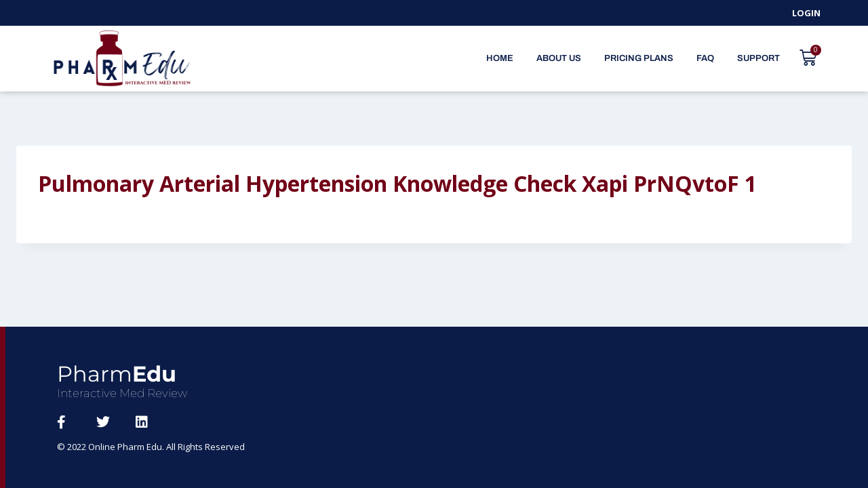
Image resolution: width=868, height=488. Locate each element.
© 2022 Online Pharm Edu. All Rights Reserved (152, 447)
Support (758, 58)
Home (500, 58)
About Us (559, 58)
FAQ (705, 58)
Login (806, 13)
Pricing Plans (639, 58)
